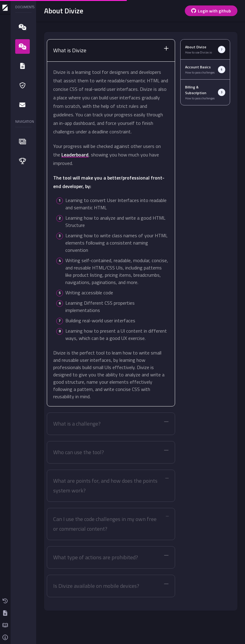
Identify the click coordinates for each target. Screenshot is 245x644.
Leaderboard (75, 155)
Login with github (211, 11)
